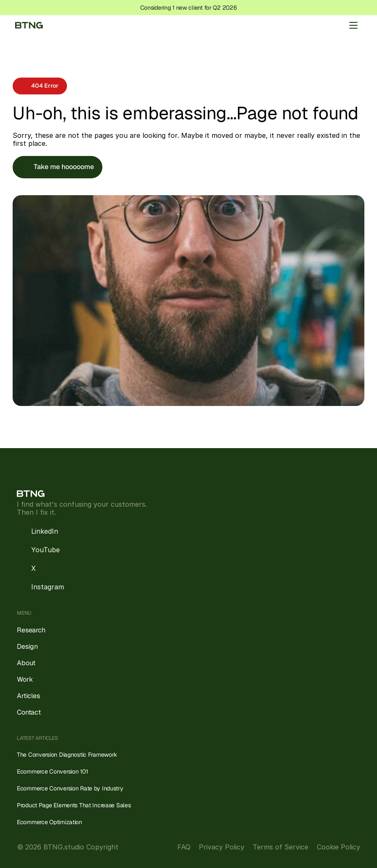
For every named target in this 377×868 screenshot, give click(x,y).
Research (31, 630)
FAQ (184, 847)
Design (27, 646)
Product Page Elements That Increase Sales (74, 805)
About (26, 663)
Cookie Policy (338, 847)
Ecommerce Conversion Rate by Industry (70, 788)
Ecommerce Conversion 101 (52, 771)
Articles (28, 696)
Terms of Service (281, 847)
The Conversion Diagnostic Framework (67, 755)
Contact (29, 712)
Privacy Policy (222, 847)
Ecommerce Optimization (49, 822)
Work (25, 679)
